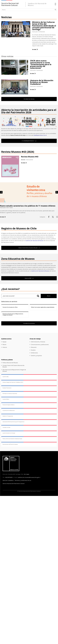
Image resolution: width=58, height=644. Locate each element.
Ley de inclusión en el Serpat (9, 433)
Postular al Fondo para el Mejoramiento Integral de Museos (13, 314)
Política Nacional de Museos (10, 363)
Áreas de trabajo (35, 339)
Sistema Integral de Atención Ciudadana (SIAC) (13, 382)
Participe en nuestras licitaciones (10, 394)
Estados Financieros (7, 388)
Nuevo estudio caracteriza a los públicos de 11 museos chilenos (28, 206)
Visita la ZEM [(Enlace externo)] (29, 278)
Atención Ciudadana (8, 480)
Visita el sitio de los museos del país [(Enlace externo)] (29, 248)
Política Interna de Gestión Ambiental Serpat (12, 439)
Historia (5, 347)
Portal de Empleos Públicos (8, 405)
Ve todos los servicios (29, 323)
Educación (34, 347)
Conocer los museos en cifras (10, 307)
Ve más (35, 49)
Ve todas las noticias (29, 99)
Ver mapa (27, 474)
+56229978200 (9, 477)
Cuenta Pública (6, 399)
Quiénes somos (6, 339)
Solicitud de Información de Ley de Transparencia (13, 422)
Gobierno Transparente (8, 416)
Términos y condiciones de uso (23, 480)
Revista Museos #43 (30, 157)
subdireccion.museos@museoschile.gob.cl (29, 477)
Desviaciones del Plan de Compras (10, 444)
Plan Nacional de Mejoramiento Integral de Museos (14, 370)
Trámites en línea (6, 427)
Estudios (33, 350)
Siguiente (57, 192)
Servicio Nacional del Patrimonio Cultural (14, 484)
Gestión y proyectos (36, 356)
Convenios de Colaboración (9, 410)
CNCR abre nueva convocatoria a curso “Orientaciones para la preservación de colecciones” (41, 64)
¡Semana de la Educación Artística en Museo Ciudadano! (42, 82)
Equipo (4, 342)
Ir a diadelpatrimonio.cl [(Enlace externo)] (29, 141)
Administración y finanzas (38, 342)
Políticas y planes (7, 360)
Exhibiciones (34, 353)
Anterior (1, 192)
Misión (4, 345)
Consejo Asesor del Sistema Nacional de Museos (13, 366)
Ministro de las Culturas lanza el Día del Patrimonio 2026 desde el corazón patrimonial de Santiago (44, 26)
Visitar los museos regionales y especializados (43, 307)
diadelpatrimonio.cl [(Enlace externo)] (40, 135)
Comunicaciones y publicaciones (40, 345)
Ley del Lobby (6, 377)
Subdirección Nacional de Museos (34, 241)
